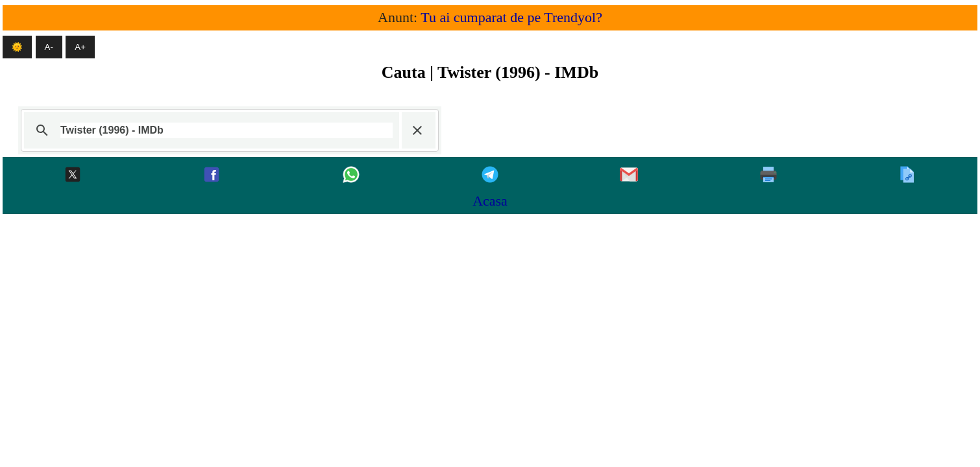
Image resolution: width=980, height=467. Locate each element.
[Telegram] (490, 175)
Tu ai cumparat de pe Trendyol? (511, 17)
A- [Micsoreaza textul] (49, 47)
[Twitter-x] (73, 175)
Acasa (490, 201)
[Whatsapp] (351, 175)
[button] (417, 130)
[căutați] (227, 130)
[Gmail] (629, 175)
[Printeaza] (768, 175)
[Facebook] (212, 175)
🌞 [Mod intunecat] (17, 47)
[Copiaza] (907, 175)
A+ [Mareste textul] (80, 47)
